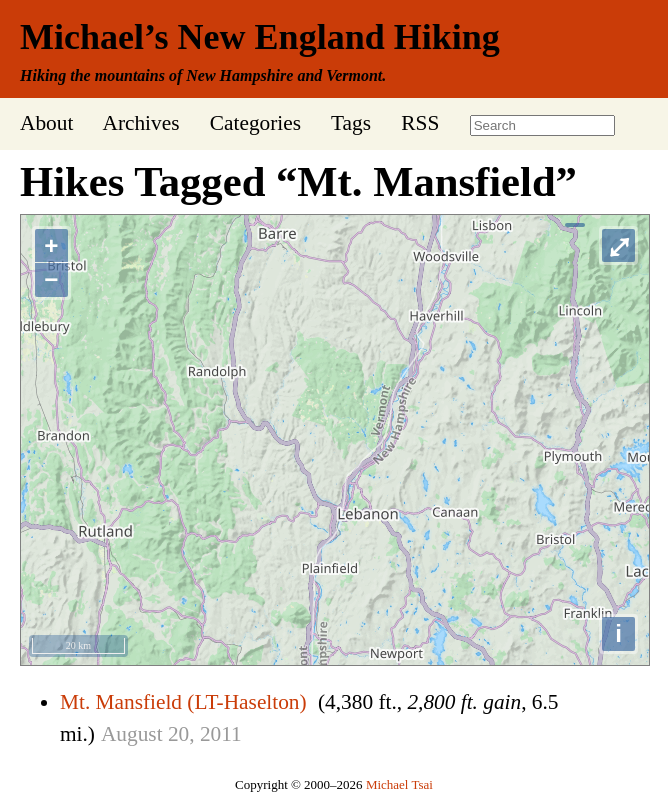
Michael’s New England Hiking (260, 37)
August (132, 734)
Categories (255, 123)
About (46, 123)
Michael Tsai (399, 784)
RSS (420, 123)
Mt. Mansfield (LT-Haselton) (183, 702)
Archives (140, 123)
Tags (351, 123)
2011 (221, 734)
